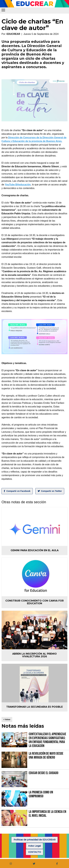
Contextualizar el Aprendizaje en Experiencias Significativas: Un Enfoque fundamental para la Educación (47, 740)
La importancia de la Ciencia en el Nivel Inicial (47, 814)
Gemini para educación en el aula (35, 550)
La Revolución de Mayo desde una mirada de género (46, 755)
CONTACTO (35, 852)
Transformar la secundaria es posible (34, 707)
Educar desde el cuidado (44, 773)
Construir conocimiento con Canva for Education (34, 602)
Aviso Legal (34, 846)
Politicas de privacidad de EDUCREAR (35, 840)
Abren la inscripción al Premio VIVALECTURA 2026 (34, 655)
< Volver (7, 720)
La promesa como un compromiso (41, 794)
